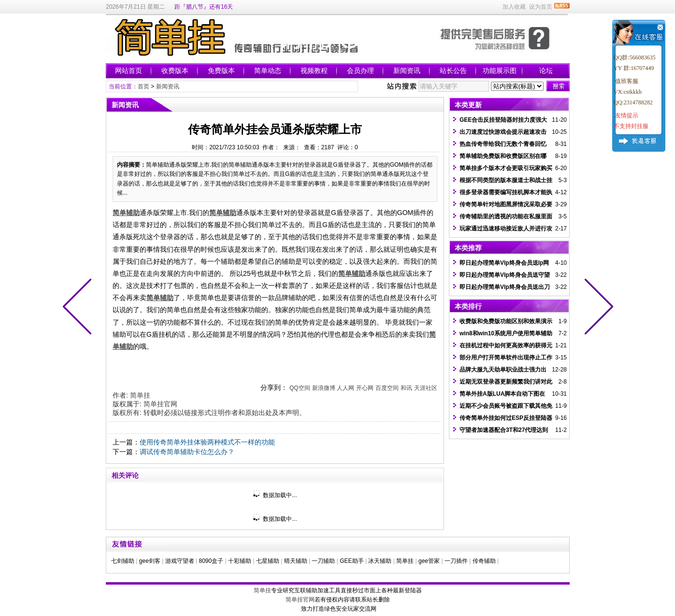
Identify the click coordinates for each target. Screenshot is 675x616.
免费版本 (221, 71)
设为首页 (541, 7)
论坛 (546, 71)
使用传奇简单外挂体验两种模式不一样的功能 (207, 442)
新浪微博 (324, 388)
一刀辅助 (323, 561)
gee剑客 (150, 561)
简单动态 (268, 71)
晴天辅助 (296, 561)
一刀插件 (456, 561)
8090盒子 (211, 561)
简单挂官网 (160, 404)
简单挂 (140, 395)
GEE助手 (352, 561)
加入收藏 (514, 7)
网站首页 (129, 71)
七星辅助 (268, 561)
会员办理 (360, 71)
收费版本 (175, 71)
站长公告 (453, 71)
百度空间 (387, 388)
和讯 (406, 388)
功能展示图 (500, 71)
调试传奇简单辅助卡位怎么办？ (187, 452)
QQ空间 (300, 388)
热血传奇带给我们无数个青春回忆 (503, 144)
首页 (144, 86)
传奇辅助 (484, 561)
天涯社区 (426, 388)
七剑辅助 (123, 561)
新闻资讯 (407, 71)
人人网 (345, 388)
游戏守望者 (180, 561)
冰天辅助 (380, 561)
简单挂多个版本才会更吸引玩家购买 (506, 168)
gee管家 (429, 561)
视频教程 (314, 71)
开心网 (365, 388)
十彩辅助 (240, 561)
